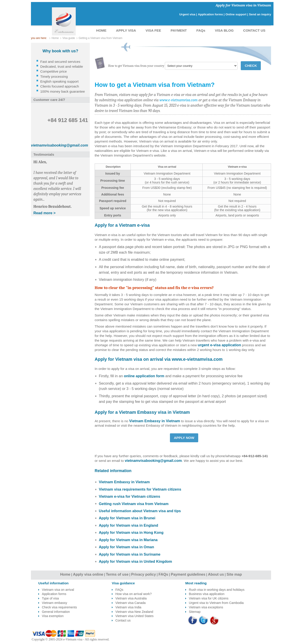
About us (216, 574)
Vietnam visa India (128, 607)
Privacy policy (144, 574)
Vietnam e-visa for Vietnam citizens (130, 496)
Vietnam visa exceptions (206, 607)
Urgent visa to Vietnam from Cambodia (216, 603)
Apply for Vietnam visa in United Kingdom (136, 561)
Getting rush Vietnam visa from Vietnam (134, 504)
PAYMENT (179, 30)
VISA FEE (153, 30)
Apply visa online (88, 574)
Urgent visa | (188, 14)
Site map (234, 574)
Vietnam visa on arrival (58, 590)
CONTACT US (254, 30)
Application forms (54, 594)
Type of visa (50, 598)
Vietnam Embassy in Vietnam (155, 421)
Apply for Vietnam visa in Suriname (130, 554)
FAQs (201, 30)
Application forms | (211, 14)
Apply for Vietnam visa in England (129, 525)
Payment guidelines (188, 574)
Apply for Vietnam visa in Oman (127, 547)
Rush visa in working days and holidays (217, 590)
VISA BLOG (224, 30)
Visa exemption (53, 616)
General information (56, 612)
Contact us (123, 620)
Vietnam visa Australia (131, 598)
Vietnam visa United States (134, 616)
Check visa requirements (59, 607)
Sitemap (195, 612)
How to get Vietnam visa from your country (136, 66)
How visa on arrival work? (134, 594)
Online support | (237, 14)
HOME (101, 30)
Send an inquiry (260, 14)
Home (65, 574)
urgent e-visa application (219, 345)
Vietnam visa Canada (131, 603)
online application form (144, 376)
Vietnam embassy (54, 603)
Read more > (45, 213)
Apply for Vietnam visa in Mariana (128, 540)
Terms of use (117, 574)
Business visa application (207, 594)
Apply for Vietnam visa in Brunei (127, 518)
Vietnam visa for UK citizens (209, 598)
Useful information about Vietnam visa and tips (140, 511)
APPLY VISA (126, 30)
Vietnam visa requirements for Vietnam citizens (140, 489)
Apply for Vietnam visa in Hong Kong (131, 532)
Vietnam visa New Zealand (134, 612)
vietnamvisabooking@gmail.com (153, 461)
